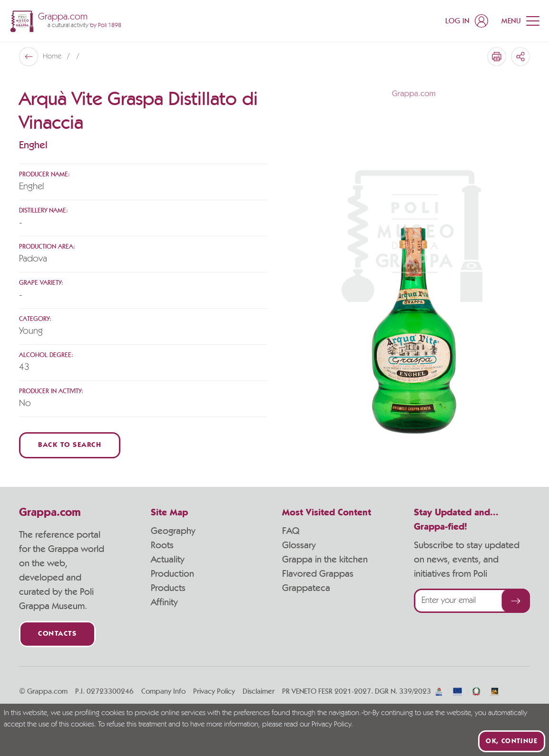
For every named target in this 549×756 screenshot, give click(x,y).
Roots (162, 545)
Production (172, 574)
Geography (173, 531)
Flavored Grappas (318, 574)
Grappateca (306, 588)
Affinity (164, 602)
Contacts (57, 634)
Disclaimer (259, 691)
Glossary (299, 545)
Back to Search (70, 445)
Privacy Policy (214, 691)
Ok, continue (512, 741)
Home (53, 57)
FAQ (291, 531)
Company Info (163, 691)
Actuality (168, 560)
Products (168, 588)
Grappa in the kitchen (325, 560)
